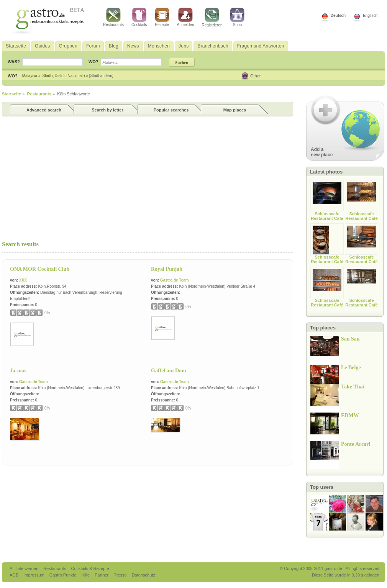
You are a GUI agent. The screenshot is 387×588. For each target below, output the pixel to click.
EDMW (350, 415)
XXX (23, 280)
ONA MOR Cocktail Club (40, 269)
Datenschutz (143, 575)
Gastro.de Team (175, 280)
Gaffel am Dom (169, 371)
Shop (237, 17)
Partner (102, 575)
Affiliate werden (25, 568)
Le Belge (351, 368)
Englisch (370, 16)
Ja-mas (18, 371)
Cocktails (139, 17)
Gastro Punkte (63, 575)
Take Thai (353, 387)
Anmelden (186, 17)
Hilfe (86, 575)
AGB (15, 575)
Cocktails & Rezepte (90, 568)
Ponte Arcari (356, 444)
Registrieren (212, 17)
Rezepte (162, 17)
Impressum (34, 575)
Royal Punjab (167, 269)
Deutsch (338, 16)
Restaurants (113, 17)
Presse (120, 575)
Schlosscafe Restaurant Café (327, 216)
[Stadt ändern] (101, 76)
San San (350, 339)
